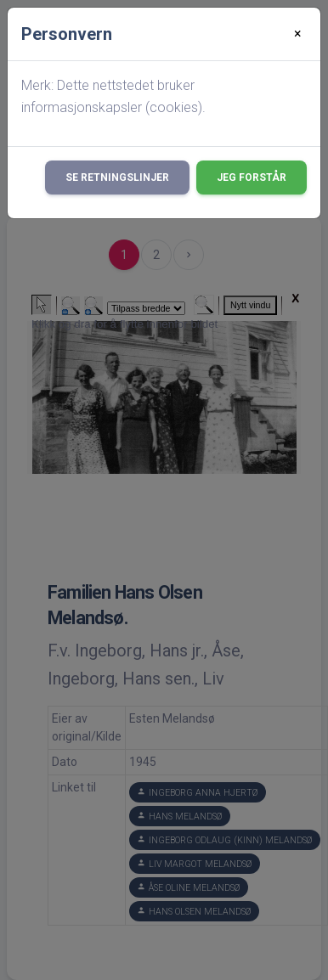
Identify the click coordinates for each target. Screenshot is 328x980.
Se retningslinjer (117, 177)
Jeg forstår (252, 177)
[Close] (298, 34)
